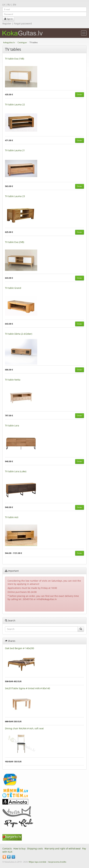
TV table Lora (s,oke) (16, 471)
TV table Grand (13, 288)
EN (15, 5)
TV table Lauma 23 (15, 196)
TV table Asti (12, 517)
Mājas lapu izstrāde (37, 862)
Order (80, 95)
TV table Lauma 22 (15, 104)
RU (9, 5)
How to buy (19, 849)
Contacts (7, 849)
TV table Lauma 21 (15, 150)
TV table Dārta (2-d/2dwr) (19, 334)
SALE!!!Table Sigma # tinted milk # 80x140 (27, 688)
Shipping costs (35, 849)
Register (7, 23)
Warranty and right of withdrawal (63, 849)
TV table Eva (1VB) (15, 59)
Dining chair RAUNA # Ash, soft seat (24, 728)
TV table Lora (12, 426)
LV (4, 5)
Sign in (8, 19)
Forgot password (23, 23)
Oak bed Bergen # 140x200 (20, 648)
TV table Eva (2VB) (15, 242)
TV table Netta (13, 380)
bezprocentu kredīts (57, 862)
